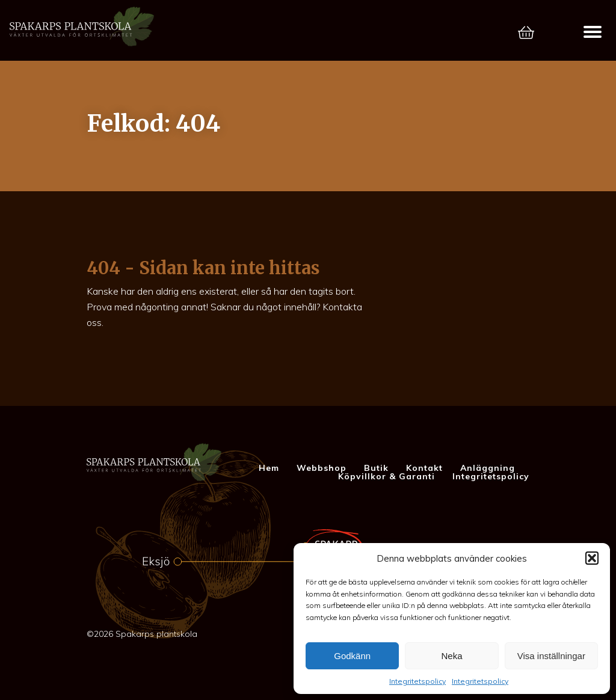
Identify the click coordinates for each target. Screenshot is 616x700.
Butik (376, 468)
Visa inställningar (551, 656)
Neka (451, 656)
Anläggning (488, 468)
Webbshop (322, 468)
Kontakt (424, 468)
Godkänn (352, 656)
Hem (269, 468)
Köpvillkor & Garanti (387, 476)
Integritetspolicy (417, 681)
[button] (592, 558)
